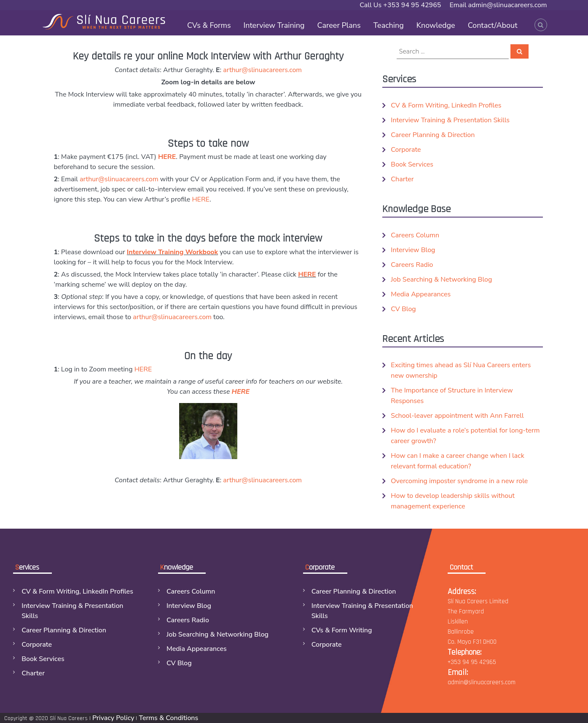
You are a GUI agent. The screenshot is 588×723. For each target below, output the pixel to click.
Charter (402, 179)
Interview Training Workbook (172, 252)
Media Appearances (421, 294)
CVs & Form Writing (342, 630)
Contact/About (493, 25)
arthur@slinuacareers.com (262, 70)
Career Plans (339, 25)
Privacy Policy (113, 718)
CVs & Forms (209, 25)
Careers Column (415, 235)
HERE (167, 157)
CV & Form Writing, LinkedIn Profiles (446, 105)
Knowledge (436, 25)
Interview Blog (413, 250)
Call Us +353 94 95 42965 (400, 5)
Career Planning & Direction (433, 135)
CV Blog (403, 309)
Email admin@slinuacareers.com (498, 5)
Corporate (406, 150)
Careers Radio (412, 265)
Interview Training (274, 25)
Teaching (389, 25)
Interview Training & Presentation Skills (450, 120)
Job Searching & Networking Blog (441, 280)
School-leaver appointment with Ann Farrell (457, 416)
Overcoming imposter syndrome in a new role (459, 481)
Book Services (412, 164)
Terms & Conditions (168, 718)
